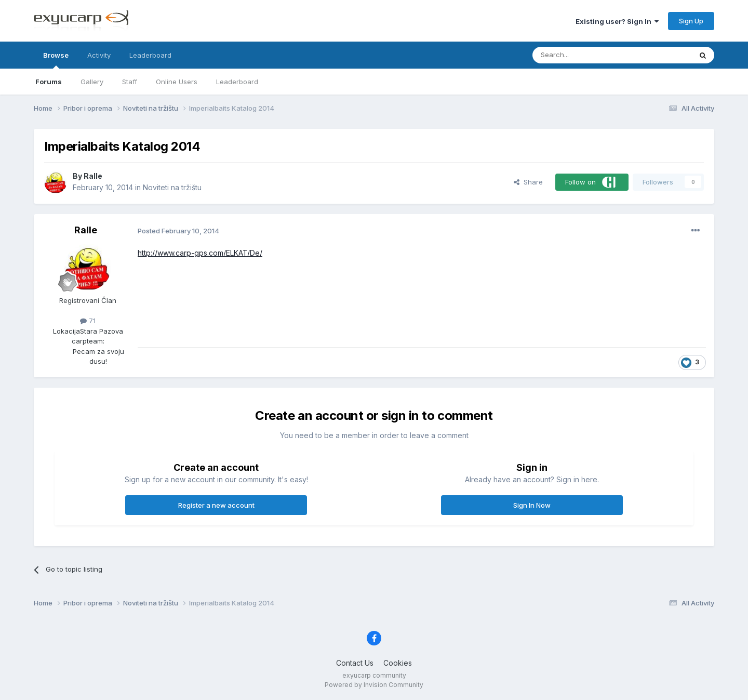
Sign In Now (532, 505)
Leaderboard (237, 82)
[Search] (585, 55)
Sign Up (691, 21)
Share (528, 182)
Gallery (92, 82)
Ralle (93, 176)
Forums (49, 82)
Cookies (398, 663)
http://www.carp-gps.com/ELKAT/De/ (200, 253)
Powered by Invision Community (374, 685)
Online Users (177, 82)
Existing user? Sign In (617, 21)
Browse (56, 60)
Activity (99, 55)
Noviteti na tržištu (172, 187)
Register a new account (216, 505)
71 (88, 321)
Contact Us (355, 663)
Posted (178, 231)
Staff (130, 82)
